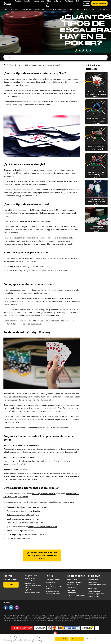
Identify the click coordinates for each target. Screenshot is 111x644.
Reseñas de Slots (26, 9)
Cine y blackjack (72, 588)
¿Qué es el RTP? (30, 584)
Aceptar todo (62, 640)
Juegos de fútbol (30, 581)
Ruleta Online (75, 9)
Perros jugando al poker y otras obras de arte (26, 523)
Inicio (5, 9)
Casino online (92, 582)
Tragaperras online (31, 576)
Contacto (11, 585)
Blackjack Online (89, 9)
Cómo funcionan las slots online (33, 586)
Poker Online (103, 9)
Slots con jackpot (30, 578)
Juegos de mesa (72, 580)
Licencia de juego (94, 596)
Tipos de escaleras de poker (76, 595)
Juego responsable (94, 591)
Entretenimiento (41, 9)
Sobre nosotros (93, 580)
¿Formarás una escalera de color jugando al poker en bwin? (42, 555)
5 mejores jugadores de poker (23, 535)
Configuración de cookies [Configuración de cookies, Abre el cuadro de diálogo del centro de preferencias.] (96, 640)
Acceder (86, 3)
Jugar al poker (72, 590)
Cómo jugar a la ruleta (53, 580)
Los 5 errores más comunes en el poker (23, 519)
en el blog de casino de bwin (44, 494)
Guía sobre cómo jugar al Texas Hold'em (23, 515)
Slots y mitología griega (32, 593)
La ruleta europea (51, 585)
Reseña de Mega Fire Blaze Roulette (54, 588)
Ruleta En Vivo (50, 582)
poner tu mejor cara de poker (28, 511)
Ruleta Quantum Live (53, 591)
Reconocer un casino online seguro (97, 585)
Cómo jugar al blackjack (75, 582)
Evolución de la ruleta (53, 594)
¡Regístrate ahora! (99, 3)
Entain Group (92, 589)
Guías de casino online (58, 9)
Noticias (14, 9)
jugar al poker (69, 502)
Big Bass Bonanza (30, 590)
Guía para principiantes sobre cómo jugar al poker (28, 507)
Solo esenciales (77, 640)
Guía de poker (71, 593)
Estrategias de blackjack (75, 585)
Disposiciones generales (96, 594)
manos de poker (24, 538)
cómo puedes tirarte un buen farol (42, 527)
